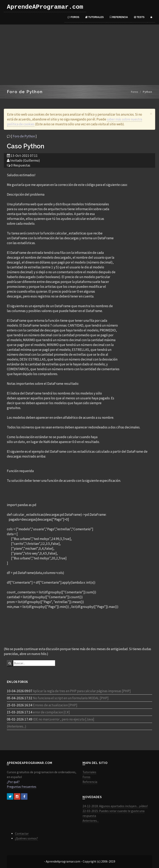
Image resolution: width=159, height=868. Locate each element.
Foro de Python (24, 136)
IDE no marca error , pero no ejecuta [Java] (64, 719)
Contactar (22, 834)
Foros (73, 17)
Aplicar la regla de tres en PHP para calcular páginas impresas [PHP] (82, 691)
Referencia (119, 17)
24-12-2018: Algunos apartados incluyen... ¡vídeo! (115, 806)
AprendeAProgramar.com (45, 7)
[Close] (151, 114)
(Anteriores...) (17, 726)
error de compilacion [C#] (51, 712)
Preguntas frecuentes (22, 787)
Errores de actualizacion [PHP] (55, 705)
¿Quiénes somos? (26, 838)
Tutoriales (95, 17)
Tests (139, 17)
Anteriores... (91, 821)
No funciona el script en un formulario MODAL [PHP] (71, 698)
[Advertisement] (79, 55)
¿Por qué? (13, 782)
